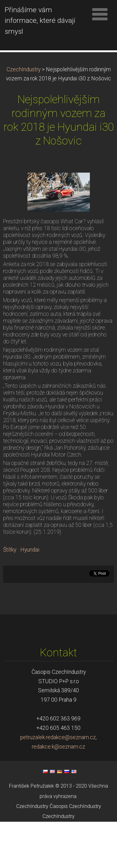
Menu (100, 14)
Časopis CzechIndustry (75, 853)
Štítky (10, 596)
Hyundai (30, 596)
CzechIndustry (24, 116)
